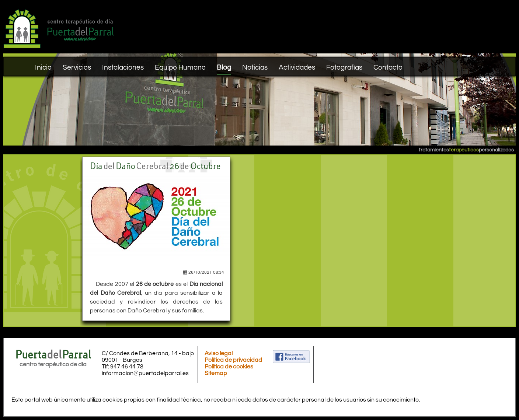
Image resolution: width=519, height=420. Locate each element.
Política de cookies (229, 367)
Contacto (388, 67)
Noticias (255, 67)
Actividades (297, 67)
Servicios (77, 67)
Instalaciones (123, 67)
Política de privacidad (233, 360)
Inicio (43, 67)
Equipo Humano (180, 67)
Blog (224, 67)
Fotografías (344, 67)
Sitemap (216, 373)
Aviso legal (219, 353)
